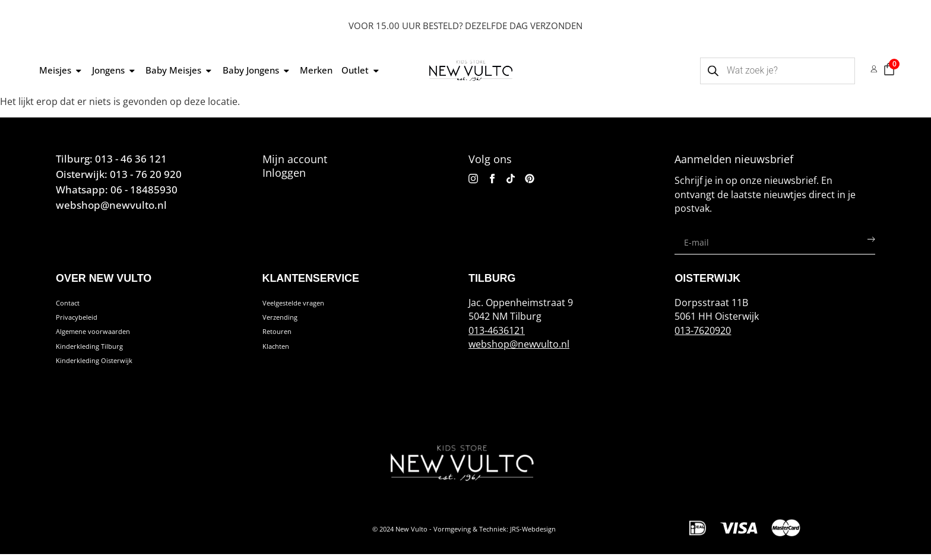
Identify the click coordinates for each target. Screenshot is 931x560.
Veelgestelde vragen (308, 304)
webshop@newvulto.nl (519, 344)
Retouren (284, 335)
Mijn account (295, 159)
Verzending (288, 319)
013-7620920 (703, 330)
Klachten (282, 350)
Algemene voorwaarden (109, 335)
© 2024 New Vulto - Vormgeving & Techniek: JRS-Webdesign (464, 534)
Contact (73, 304)
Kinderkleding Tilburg (104, 350)
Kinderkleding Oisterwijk (110, 366)
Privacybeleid (85, 319)
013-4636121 (497, 330)
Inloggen (284, 173)
